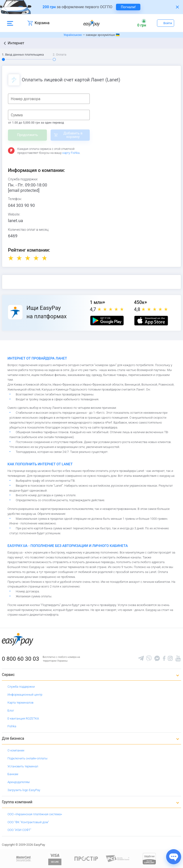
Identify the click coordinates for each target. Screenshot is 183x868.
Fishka (12, 726)
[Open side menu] (10, 23)
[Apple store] (151, 321)
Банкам (13, 774)
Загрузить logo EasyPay (24, 790)
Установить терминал (23, 766)
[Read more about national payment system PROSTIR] (86, 858)
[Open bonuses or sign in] (142, 23)
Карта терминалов (21, 703)
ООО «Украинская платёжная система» (35, 814)
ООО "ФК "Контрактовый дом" (28, 822)
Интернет (16, 43)
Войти (168, 23)
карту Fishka (71, 153)
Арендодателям (19, 782)
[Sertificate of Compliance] (118, 858)
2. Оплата (60, 55)
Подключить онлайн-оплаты (28, 758)
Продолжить (28, 135)
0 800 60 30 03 (21, 659)
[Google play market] (107, 321)
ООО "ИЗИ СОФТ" (19, 830)
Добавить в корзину (73, 135)
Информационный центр (25, 695)
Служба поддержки (21, 687)
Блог (11, 711)
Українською (73, 35)
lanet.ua (15, 221)
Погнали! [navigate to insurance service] (128, 7)
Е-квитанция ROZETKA (23, 718)
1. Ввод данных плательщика (23, 55)
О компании (16, 750)
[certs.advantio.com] (149, 858)
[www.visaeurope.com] (55, 858)
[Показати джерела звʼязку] (174, 857)
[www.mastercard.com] (23, 858)
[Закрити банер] (177, 7)
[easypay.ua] (92, 23)
